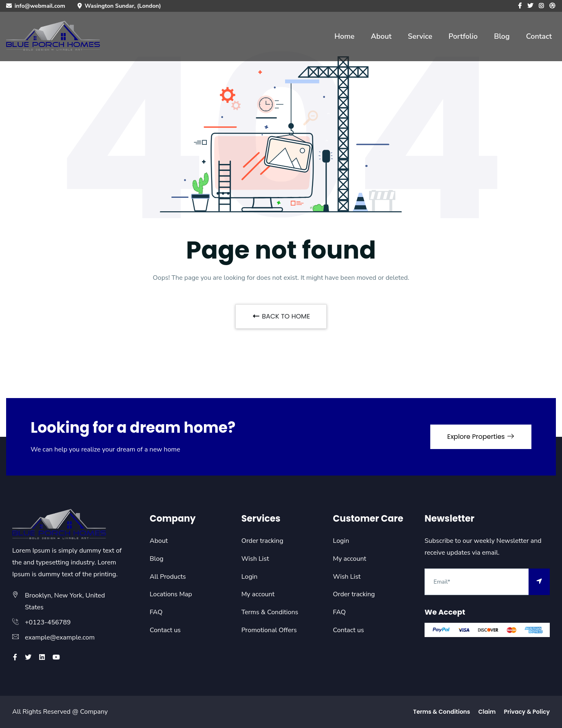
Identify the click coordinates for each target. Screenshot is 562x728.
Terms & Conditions (270, 612)
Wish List (255, 559)
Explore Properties (481, 437)
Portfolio (463, 36)
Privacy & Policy (527, 712)
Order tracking (262, 541)
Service (420, 36)
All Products (168, 577)
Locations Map (171, 594)
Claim (487, 712)
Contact (539, 36)
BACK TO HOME (281, 316)
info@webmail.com (40, 6)
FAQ (156, 612)
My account (258, 594)
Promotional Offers (269, 630)
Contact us (165, 630)
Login (250, 577)
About (381, 36)
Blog (502, 36)
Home (344, 36)
